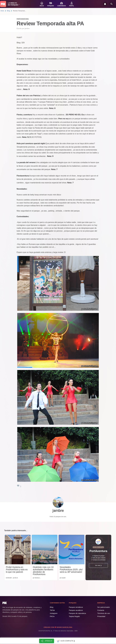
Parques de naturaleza (77, 613)
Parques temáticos (76, 607)
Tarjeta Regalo (74, 616)
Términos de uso (104, 613)
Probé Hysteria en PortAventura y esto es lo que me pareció (17, 570)
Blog (8, 11)
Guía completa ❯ (66, 641)
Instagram (54, 613)
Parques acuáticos (76, 610)
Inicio (2, 11)
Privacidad (101, 616)
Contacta (101, 610)
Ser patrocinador (104, 607)
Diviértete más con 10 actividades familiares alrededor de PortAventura (43, 571)
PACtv (52, 616)
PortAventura (23, 19)
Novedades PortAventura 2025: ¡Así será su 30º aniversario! (71, 570)
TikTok (52, 610)
